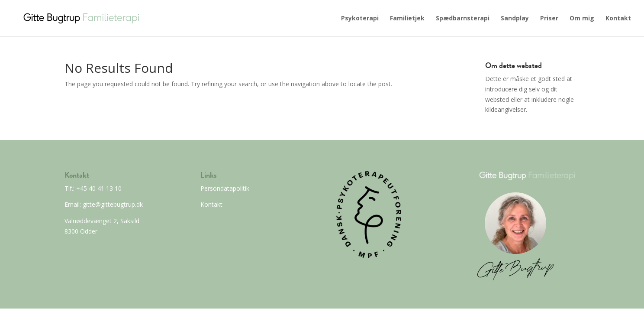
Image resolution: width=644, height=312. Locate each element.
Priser (549, 19)
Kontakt (618, 19)
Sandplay (515, 19)
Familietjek (407, 19)
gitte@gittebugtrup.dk (112, 204)
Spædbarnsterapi (463, 19)
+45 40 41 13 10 (98, 188)
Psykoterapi (360, 19)
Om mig (582, 19)
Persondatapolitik (225, 188)
